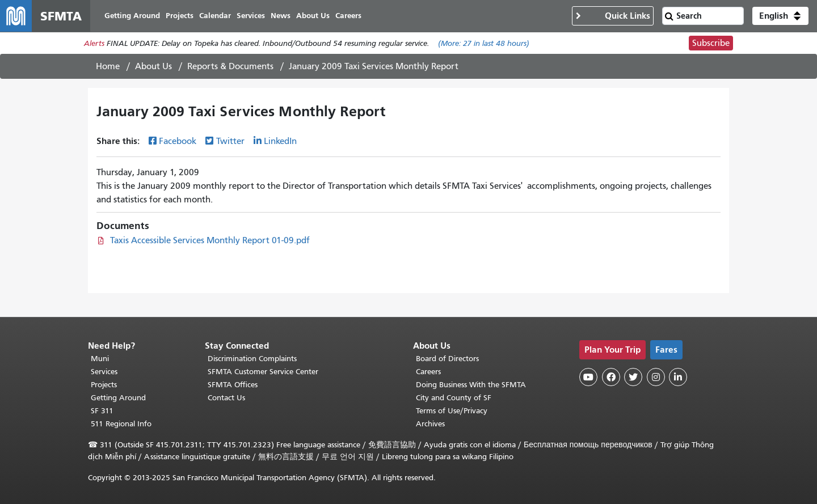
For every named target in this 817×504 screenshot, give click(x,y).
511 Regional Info (121, 424)
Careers (428, 372)
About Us (153, 66)
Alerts (94, 43)
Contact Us (226, 398)
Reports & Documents (230, 66)
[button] (780, 16)
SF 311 (102, 411)
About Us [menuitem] (313, 16)
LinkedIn (280, 141)
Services (104, 372)
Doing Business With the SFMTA (471, 385)
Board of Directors (447, 359)
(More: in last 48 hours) (484, 43)
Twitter (230, 141)
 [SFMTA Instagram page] (656, 377)
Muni (100, 359)
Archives (430, 424)
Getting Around (118, 398)
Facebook (178, 141)
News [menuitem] (281, 16)
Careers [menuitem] (348, 16)
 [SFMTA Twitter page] (633, 377)
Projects (104, 385)
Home (108, 66)
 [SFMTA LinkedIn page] (678, 377)
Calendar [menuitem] (215, 16)
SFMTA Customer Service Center (263, 372)
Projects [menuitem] (180, 16)
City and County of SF (454, 398)
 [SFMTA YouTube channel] (588, 377)
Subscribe (711, 43)
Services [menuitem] (251, 16)
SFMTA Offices (233, 385)
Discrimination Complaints (252, 359)
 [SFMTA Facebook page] (611, 377)
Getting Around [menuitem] (132, 16)
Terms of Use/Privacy (452, 411)
